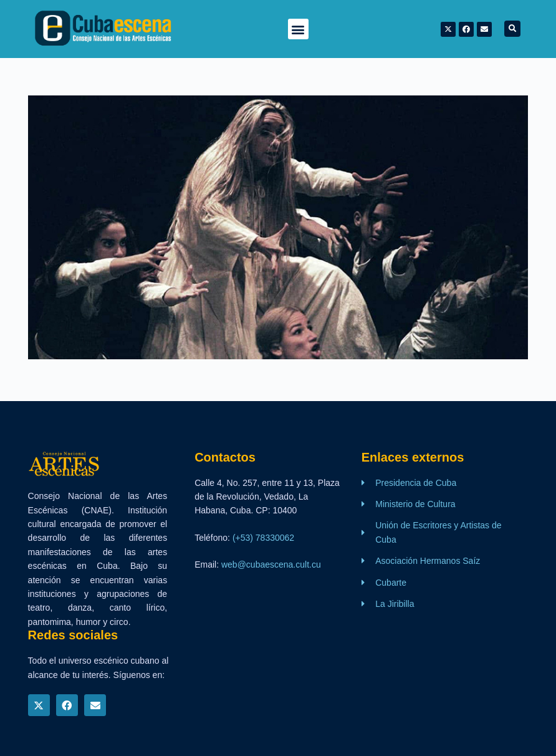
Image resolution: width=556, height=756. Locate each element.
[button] (298, 29)
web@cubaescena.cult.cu (271, 565)
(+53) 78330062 (263, 538)
